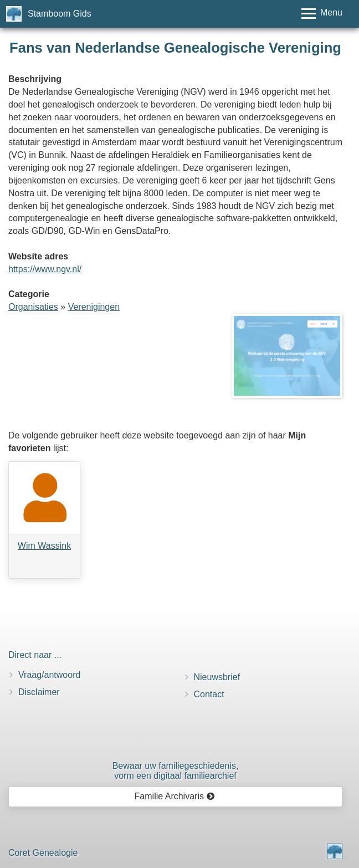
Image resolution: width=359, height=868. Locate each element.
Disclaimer (39, 692)
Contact (209, 694)
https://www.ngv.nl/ (45, 269)
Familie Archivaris (175, 796)
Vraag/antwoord (49, 675)
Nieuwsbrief (217, 677)
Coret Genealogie (43, 853)
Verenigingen (94, 307)
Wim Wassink (44, 546)
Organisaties (33, 307)
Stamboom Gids (60, 14)
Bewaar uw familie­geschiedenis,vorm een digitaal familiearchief (176, 771)
